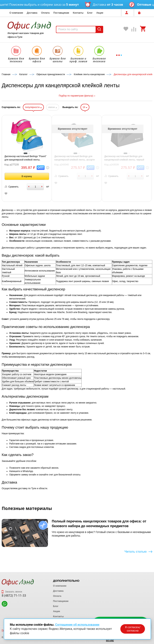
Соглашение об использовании (77, 625)
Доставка (32, 13)
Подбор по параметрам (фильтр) (77, 96)
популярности (33, 107)
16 (85, 107)
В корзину (27, 176)
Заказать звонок (12, 592)
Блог (90, 13)
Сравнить (12, 187)
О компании (16, 13)
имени (53, 107)
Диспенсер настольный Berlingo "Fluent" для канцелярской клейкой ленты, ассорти (26, 158)
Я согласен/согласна (133, 629)
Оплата (45, 13)
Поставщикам (61, 13)
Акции (100, 13)
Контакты (78, 13)
